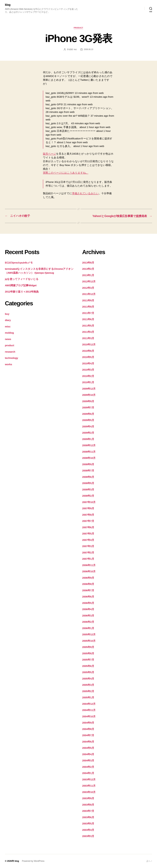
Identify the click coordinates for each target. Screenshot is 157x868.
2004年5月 (88, 748)
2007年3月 (88, 546)
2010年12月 (89, 345)
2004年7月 (88, 735)
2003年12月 (89, 779)
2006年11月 (89, 565)
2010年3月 (88, 370)
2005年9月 (88, 647)
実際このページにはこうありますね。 (66, 173)
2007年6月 (88, 527)
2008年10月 (89, 458)
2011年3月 (88, 338)
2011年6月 (88, 319)
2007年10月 (89, 502)
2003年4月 (88, 830)
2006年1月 (88, 628)
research (10, 352)
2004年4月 (88, 754)
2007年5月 (88, 534)
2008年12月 (89, 445)
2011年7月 (88, 313)
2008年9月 (88, 464)
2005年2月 (88, 691)
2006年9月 (88, 578)
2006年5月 (88, 603)
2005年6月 (88, 666)
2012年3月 (88, 288)
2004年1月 (88, 773)
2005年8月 (88, 653)
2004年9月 (88, 723)
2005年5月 (88, 672)
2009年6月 (88, 414)
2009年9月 (88, 401)
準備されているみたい (85, 193)
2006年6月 (88, 597)
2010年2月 (88, 376)
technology (12, 358)
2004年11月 (89, 710)
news (8, 339)
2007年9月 (88, 508)
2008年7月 (88, 471)
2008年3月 (88, 490)
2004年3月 (88, 761)
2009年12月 (89, 389)
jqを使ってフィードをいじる (22, 279)
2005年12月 (89, 635)
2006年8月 (88, 584)
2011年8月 (88, 307)
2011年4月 (88, 332)
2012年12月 (89, 282)
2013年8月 (88, 263)
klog (8, 5)
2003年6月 (88, 817)
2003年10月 (89, 792)
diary (8, 320)
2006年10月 (89, 572)
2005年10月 (89, 641)
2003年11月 (89, 786)
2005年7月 (88, 660)
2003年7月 (88, 811)
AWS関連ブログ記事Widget (21, 285)
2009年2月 (88, 433)
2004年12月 (89, 704)
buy (7, 314)
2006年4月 (88, 609)
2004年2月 (88, 767)
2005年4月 (88, 679)
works (9, 364)
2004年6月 (88, 742)
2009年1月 (88, 439)
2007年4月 (88, 540)
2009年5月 (88, 420)
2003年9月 (88, 798)
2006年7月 (88, 590)
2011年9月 (88, 300)
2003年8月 (88, 805)
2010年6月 (88, 351)
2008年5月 (88, 483)
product (78, 28)
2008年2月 (88, 496)
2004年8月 (88, 729)
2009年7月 (88, 408)
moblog (9, 333)
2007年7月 (88, 521)
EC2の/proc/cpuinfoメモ (19, 263)
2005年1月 (88, 698)
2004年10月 (89, 716)
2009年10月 (89, 395)
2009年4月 (88, 426)
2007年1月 (88, 559)
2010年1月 (88, 382)
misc (8, 326)
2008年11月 (89, 452)
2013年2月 (88, 269)
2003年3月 (88, 836)
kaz (75, 50)
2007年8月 (88, 515)
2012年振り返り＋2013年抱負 (22, 292)
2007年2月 (88, 553)
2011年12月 (89, 294)
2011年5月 (88, 326)
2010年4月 (88, 363)
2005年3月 (88, 685)
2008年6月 (88, 477)
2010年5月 (88, 357)
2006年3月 (88, 616)
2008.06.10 (88, 50)
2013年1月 (88, 275)
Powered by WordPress (33, 861)
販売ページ (49, 154)
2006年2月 (88, 622)
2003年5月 (88, 824)
